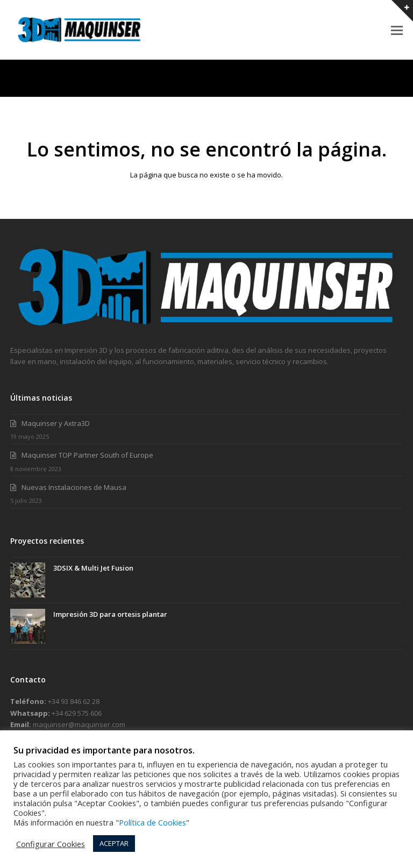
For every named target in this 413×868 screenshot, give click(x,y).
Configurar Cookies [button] (51, 844)
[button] (397, 30)
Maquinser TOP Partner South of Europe (87, 455)
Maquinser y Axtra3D (56, 423)
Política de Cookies (152, 822)
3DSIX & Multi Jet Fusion (93, 568)
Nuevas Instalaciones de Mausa (74, 487)
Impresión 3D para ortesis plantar (110, 614)
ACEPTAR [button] (114, 843)
